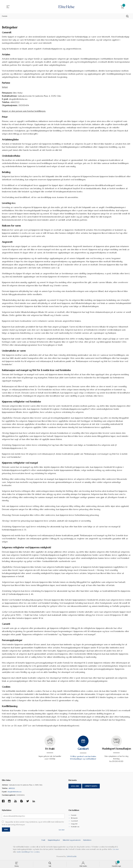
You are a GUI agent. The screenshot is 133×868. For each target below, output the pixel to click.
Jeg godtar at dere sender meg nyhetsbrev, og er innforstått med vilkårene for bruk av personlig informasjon (33, 824)
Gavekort (83, 749)
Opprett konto (91, 786)
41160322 (12, 788)
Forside (74, 815)
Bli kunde (74, 818)
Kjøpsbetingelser (54, 840)
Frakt (43, 840)
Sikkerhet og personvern (72, 840)
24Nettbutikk (72, 857)
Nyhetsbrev (87, 840)
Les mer (62, 830)
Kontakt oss (75, 827)
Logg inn (75, 786)
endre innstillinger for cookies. (28, 852)
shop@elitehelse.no (14, 792)
